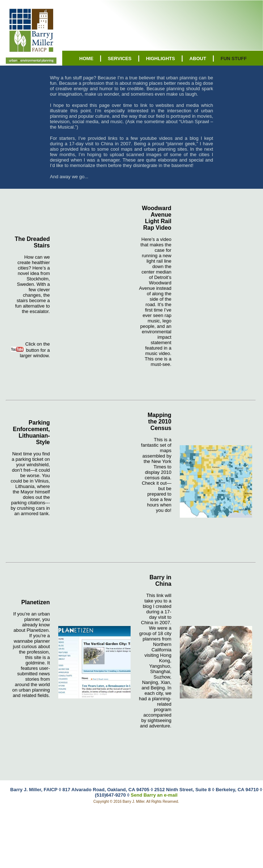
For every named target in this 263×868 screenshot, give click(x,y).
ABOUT (198, 59)
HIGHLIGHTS (160, 59)
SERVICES (120, 59)
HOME (86, 59)
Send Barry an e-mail (154, 795)
